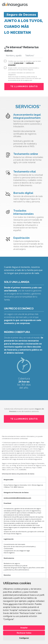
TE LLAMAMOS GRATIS (24, 86)
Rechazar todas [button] (24, 633)
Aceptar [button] (24, 628)
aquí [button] (11, 604)
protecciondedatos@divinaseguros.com (17, 498)
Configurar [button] (24, 638)
